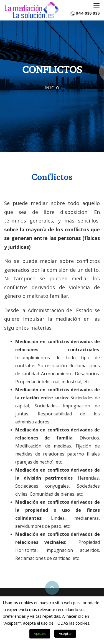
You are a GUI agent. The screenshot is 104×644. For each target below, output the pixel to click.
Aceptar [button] (65, 633)
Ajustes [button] (40, 634)
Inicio (52, 88)
